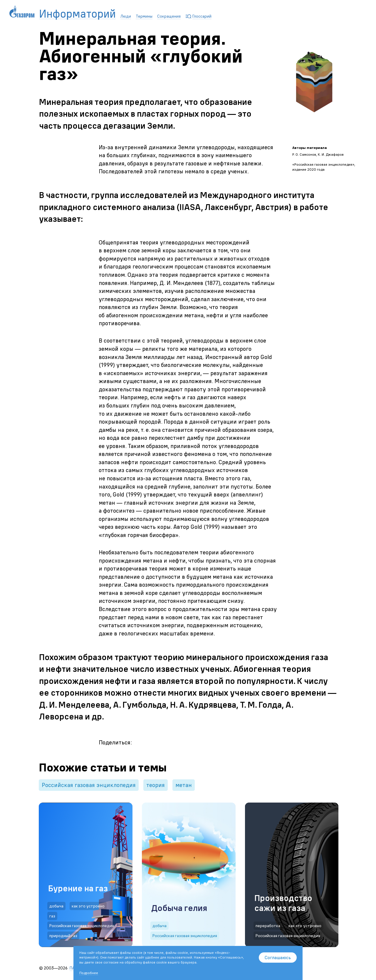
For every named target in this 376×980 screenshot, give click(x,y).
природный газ (63, 936)
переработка (268, 926)
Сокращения (169, 16)
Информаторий (77, 14)
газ (52, 916)
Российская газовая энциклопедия (89, 785)
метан (184, 785)
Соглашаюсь (278, 957)
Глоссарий (202, 16)
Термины (144, 16)
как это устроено (88, 906)
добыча (56, 906)
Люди (126, 16)
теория (156, 785)
